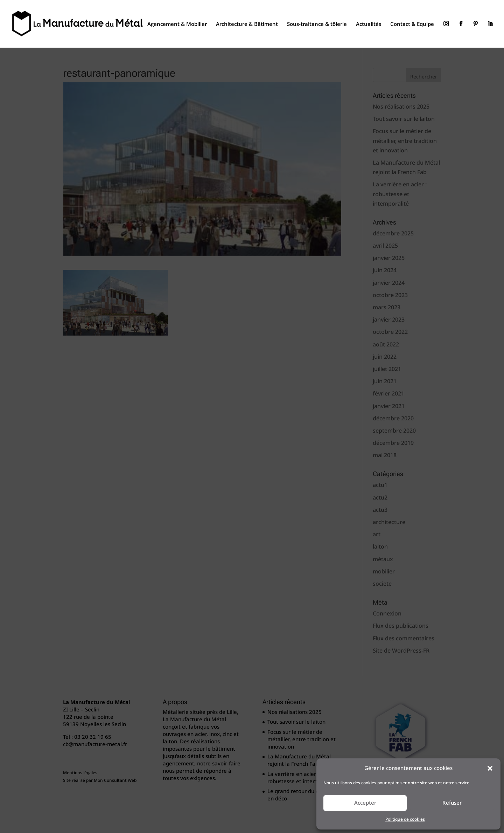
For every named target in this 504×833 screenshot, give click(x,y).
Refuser (452, 803)
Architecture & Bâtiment (247, 24)
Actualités (369, 24)
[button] (490, 768)
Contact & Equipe (412, 24)
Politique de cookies (405, 820)
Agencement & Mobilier (177, 24)
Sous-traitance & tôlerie (317, 24)
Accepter (365, 803)
